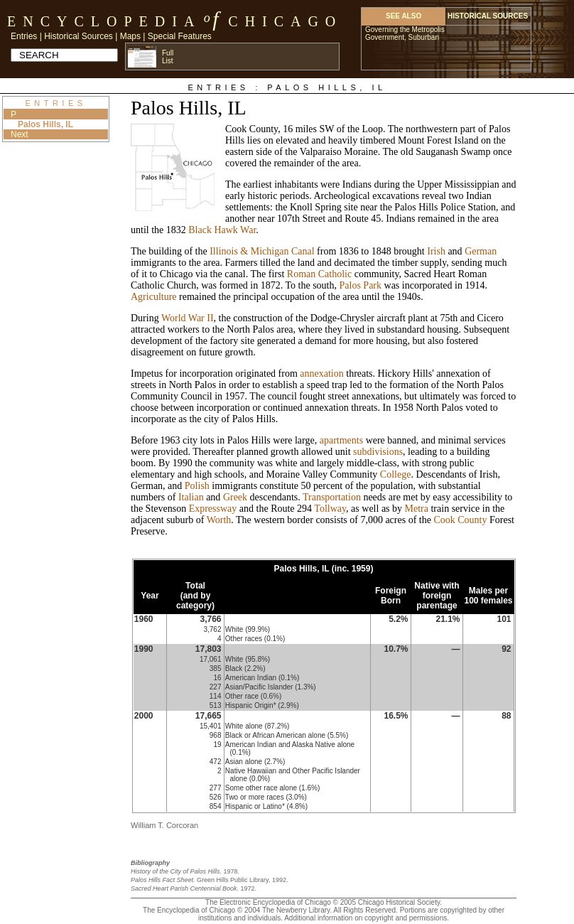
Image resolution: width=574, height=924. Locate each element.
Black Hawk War (222, 230)
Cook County (460, 520)
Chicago (285, 21)
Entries (24, 36)
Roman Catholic (319, 274)
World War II (188, 318)
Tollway (330, 509)
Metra (417, 509)
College (396, 474)
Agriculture (154, 297)
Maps (130, 36)
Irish (436, 251)
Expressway (213, 509)
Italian (191, 497)
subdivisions (378, 452)
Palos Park (361, 285)
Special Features (180, 36)
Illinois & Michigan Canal (262, 251)
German (481, 251)
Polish (197, 486)
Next (20, 134)
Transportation (332, 497)
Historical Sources (78, 36)
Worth (219, 520)
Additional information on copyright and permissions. (367, 918)
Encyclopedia (104, 21)
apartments (341, 440)
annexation (321, 374)
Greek (235, 497)
